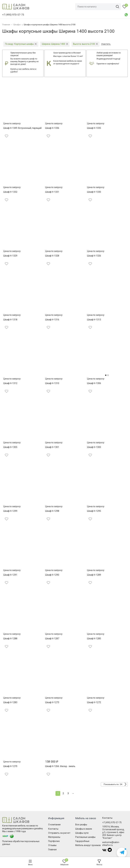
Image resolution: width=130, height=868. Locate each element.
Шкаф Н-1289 (94, 575)
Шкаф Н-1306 (94, 383)
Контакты (53, 829)
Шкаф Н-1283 (10, 702)
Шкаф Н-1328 (52, 256)
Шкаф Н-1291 (10, 575)
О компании (54, 825)
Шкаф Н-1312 (10, 383)
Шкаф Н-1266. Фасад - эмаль (60, 766)
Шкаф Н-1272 (94, 702)
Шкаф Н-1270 (10, 766)
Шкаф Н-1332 (10, 192)
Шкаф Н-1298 (52, 511)
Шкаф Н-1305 (10, 447)
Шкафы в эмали (84, 829)
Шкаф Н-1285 (94, 639)
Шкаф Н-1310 (52, 383)
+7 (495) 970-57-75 (112, 822)
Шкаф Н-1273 (52, 702)
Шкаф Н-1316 (52, 320)
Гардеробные (82, 841)
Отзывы (52, 845)
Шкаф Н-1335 (94, 128)
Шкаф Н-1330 (94, 192)
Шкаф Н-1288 (10, 639)
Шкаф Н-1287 (52, 639)
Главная (52, 850)
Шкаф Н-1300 (94, 447)
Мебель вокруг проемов (88, 845)
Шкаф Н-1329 (10, 256)
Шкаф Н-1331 (52, 192)
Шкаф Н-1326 (94, 256)
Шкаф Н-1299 (10, 511)
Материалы (54, 837)
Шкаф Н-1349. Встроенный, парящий (22, 128)
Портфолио (54, 841)
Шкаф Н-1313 (94, 320)
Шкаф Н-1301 (52, 447)
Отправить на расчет (59, 833)
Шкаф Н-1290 (52, 575)
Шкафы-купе (82, 833)
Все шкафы (81, 825)
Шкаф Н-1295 (94, 511)
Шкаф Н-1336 (52, 128)
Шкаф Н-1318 (10, 320)
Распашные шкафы (85, 837)
